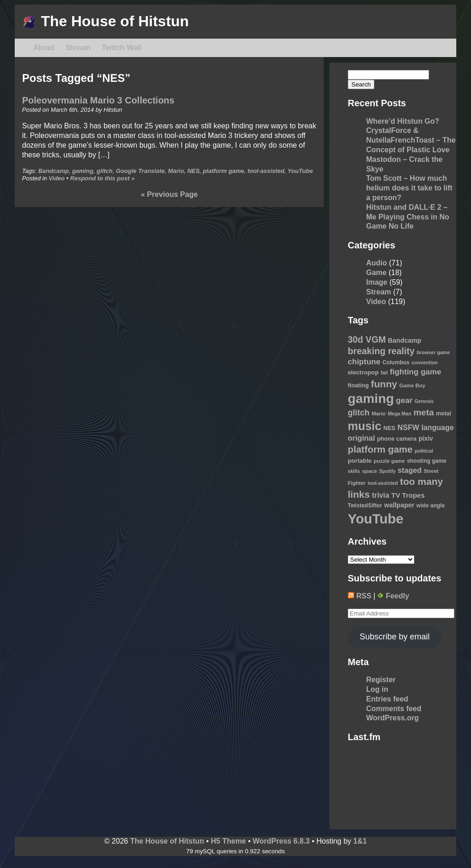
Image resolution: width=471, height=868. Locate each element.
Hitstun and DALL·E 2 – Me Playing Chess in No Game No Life (408, 217)
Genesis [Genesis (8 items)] (424, 401)
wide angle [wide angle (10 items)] (431, 506)
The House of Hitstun (106, 21)
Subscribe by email (395, 637)
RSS (359, 596)
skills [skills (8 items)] (354, 471)
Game (376, 273)
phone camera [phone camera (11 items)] (397, 439)
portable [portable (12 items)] (360, 461)
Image (377, 282)
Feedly (393, 596)
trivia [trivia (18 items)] (381, 495)
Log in (377, 689)
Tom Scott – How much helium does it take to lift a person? (409, 188)
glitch (105, 171)
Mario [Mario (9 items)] (379, 414)
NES (193, 171)
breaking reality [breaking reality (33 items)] (381, 351)
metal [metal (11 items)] (444, 414)
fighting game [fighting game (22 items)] (416, 372)
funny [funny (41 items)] (384, 384)
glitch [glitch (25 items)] (359, 413)
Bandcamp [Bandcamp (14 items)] (405, 340)
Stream (78, 48)
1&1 (360, 841)
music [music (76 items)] (365, 426)
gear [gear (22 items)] (404, 400)
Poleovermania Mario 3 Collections (98, 100)
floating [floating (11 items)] (358, 385)
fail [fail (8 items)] (384, 373)
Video (57, 178)
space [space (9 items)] (369, 471)
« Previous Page (169, 194)
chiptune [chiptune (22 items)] (364, 362)
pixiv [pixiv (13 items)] (426, 439)
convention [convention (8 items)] (425, 362)
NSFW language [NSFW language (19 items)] (426, 427)
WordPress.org (392, 718)
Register (381, 680)
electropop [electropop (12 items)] (363, 372)
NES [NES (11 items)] (389, 428)
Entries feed (387, 699)
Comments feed (394, 709)
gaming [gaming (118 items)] (371, 398)
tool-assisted (266, 171)
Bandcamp (53, 171)
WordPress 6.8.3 (281, 841)
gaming (83, 171)
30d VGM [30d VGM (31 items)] (367, 339)
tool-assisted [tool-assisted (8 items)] (383, 483)
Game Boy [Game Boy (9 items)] (412, 385)
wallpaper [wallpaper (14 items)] (399, 505)
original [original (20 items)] (361, 438)
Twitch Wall (121, 48)
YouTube (300, 171)
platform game (224, 171)
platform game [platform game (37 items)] (380, 449)
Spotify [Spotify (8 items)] (387, 471)
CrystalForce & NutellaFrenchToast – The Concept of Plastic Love (411, 140)
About (44, 48)
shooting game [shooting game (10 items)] (427, 461)
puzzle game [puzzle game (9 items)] (389, 461)
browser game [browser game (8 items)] (433, 352)
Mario (176, 171)
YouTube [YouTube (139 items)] (376, 519)
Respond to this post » (103, 178)
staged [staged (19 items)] (410, 470)
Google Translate (140, 171)
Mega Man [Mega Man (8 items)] (400, 414)
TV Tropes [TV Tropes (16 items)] (408, 495)
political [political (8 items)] (424, 451)
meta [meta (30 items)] (424, 412)
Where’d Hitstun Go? (403, 121)
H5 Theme (228, 841)
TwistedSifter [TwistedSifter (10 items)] (365, 506)
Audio (376, 263)
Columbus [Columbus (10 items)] (396, 362)
